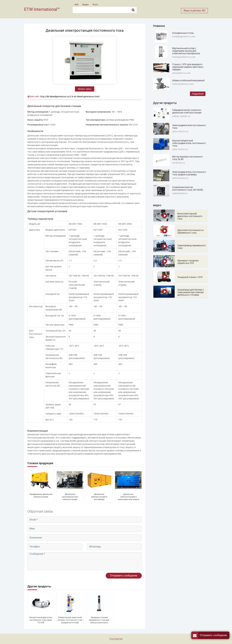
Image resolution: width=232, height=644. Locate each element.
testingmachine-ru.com (184, 57)
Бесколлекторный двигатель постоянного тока (190, 216)
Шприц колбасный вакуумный (188, 80)
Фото (95, 5)
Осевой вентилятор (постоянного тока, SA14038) (188, 189)
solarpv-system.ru (181, 116)
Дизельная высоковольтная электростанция (70, 497)
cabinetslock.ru (180, 193)
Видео (86, 5)
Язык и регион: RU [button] (194, 11)
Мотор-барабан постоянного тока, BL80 (188, 158)
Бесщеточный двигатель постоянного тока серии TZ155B (41, 620)
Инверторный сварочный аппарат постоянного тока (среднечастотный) (70, 620)
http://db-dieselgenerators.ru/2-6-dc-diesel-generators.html (70, 97)
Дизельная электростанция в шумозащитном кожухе (128, 497)
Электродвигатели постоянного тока (189, 127)
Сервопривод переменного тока (192, 247)
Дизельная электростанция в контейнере (99, 497)
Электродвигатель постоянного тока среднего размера (189, 173)
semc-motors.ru (180, 131)
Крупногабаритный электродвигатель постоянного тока (189, 143)
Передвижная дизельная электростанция (41, 496)
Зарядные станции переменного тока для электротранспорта (99, 620)
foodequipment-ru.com (184, 37)
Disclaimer (116, 639)
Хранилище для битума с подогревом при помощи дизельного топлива (191, 292)
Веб (77, 5)
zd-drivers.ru (179, 163)
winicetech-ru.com (181, 73)
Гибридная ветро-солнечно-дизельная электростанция (187, 111)
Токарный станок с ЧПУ (190, 277)
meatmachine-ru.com (183, 84)
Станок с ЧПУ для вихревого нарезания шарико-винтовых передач (188, 67)
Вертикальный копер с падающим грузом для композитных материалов (186, 51)
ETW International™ (42, 9)
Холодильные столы (183, 33)
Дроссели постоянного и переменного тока (190, 231)
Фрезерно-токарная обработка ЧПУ (188, 262)
